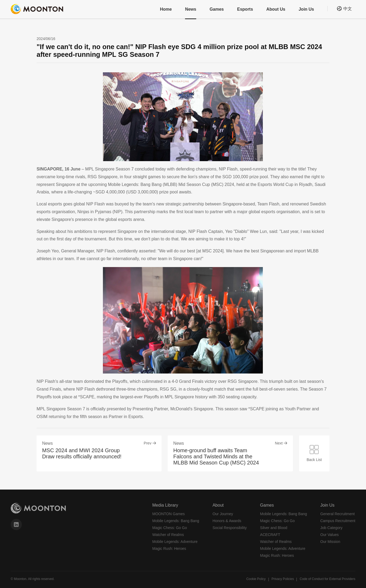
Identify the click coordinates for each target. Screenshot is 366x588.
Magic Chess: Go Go (170, 528)
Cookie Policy (256, 579)
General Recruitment (338, 514)
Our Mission (330, 542)
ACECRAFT (270, 535)
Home (166, 9)
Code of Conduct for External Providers (327, 579)
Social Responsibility (230, 528)
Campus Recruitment (338, 521)
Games (217, 9)
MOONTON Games (168, 514)
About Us (276, 9)
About (218, 505)
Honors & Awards (227, 521)
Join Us (306, 9)
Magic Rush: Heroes (169, 549)
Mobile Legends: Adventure (175, 542)
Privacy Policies (283, 579)
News (191, 9)
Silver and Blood (274, 528)
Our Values (330, 535)
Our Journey (223, 514)
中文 (348, 9)
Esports (245, 9)
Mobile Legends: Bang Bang (176, 521)
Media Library (165, 505)
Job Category (331, 528)
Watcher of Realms (168, 535)
